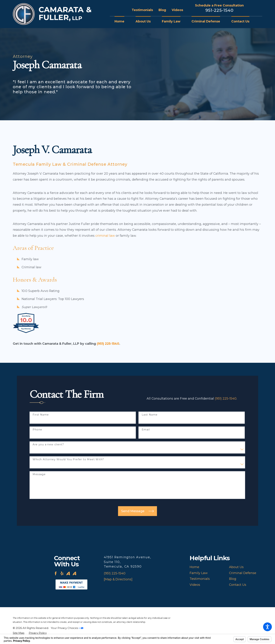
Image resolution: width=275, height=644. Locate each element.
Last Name (150, 415)
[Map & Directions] (118, 579)
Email (146, 430)
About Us (236, 567)
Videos (177, 10)
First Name (41, 415)
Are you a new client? (48, 445)
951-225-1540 (219, 10)
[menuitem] (122, 21)
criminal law (105, 236)
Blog (162, 10)
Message (39, 474)
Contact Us (238, 585)
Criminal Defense (243, 573)
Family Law (199, 573)
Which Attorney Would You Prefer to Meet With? (68, 459)
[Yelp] (62, 573)
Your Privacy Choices (67, 628)
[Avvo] (68, 573)
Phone (37, 430)
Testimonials (142, 10)
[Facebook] (56, 573)
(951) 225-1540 (108, 344)
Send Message (138, 511)
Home (194, 567)
